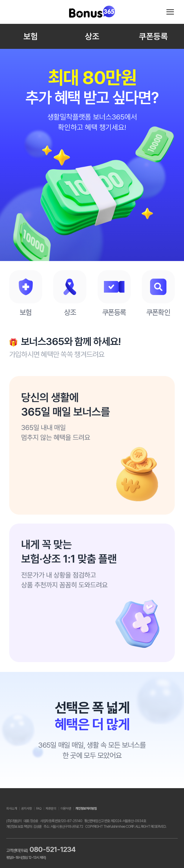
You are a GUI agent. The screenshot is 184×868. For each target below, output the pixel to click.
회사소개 (12, 809)
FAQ (39, 809)
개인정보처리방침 (86, 809)
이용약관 (66, 809)
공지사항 (26, 809)
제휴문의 (51, 809)
